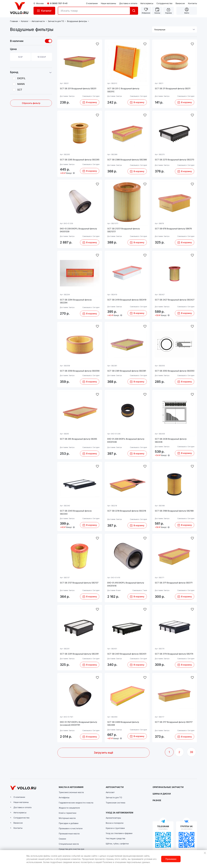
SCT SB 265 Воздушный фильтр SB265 (78, 439)
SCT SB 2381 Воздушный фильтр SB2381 (127, 371)
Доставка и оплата (128, 3)
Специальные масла (69, 844)
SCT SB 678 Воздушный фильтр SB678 (173, 229)
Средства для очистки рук (71, 849)
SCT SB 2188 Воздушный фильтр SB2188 (174, 511)
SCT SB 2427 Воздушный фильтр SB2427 (175, 300)
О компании (92, 3)
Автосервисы (147, 3)
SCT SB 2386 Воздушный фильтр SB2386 (127, 160)
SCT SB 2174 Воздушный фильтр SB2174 (174, 654)
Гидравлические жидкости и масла (76, 803)
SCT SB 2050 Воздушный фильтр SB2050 (175, 371)
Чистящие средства (115, 838)
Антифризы (64, 797)
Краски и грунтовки (115, 828)
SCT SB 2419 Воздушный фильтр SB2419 (127, 300)
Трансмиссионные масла (71, 792)
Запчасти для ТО (114, 797)
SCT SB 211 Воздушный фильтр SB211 (173, 88)
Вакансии (180, 3)
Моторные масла (67, 818)
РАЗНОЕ (157, 800)
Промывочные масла (69, 834)
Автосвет (110, 792)
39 (191, 752)
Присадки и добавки (69, 823)
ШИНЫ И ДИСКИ (162, 794)
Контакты (192, 3)
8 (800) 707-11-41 (59, 3)
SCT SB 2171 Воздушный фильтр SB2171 (174, 583)
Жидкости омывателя (69, 808)
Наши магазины (108, 3)
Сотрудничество (164, 3)
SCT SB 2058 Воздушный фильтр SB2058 (80, 371)
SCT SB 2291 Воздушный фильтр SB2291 (79, 654)
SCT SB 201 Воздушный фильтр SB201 (78, 88)
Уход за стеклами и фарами (119, 833)
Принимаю (171, 859)
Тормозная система (115, 803)
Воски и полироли (115, 823)
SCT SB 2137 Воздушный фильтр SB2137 (79, 583)
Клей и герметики (68, 813)
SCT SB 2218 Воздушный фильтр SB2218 (127, 511)
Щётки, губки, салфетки (117, 844)
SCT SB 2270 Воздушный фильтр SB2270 (174, 160)
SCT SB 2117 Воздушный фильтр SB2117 (174, 722)
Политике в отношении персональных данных (126, 862)
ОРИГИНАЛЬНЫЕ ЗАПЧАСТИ (168, 787)
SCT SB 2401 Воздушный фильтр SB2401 (127, 654)
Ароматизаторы (113, 818)
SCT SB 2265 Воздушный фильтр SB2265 (80, 160)
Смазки (62, 839)
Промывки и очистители (71, 828)
